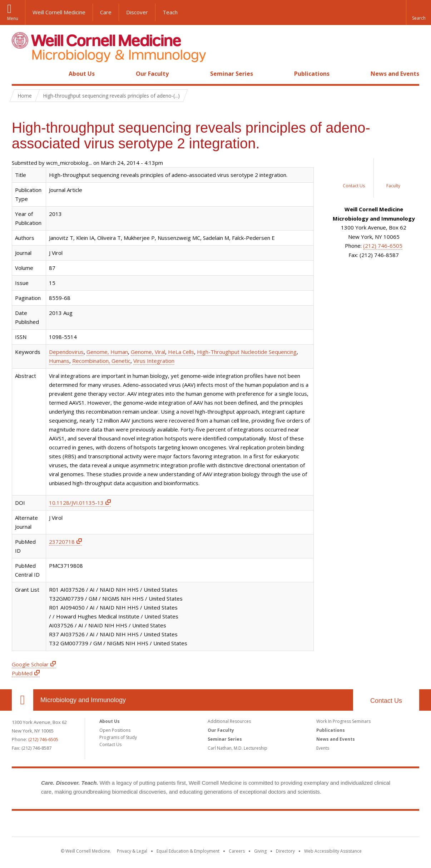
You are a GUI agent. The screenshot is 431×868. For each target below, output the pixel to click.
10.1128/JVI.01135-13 (76, 503)
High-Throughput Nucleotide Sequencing (247, 352)
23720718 (62, 542)
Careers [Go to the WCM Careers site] (237, 851)
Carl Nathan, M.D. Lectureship (237, 748)
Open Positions (115, 730)
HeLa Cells (181, 352)
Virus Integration (154, 361)
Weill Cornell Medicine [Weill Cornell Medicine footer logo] (215, 825)
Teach (170, 12)
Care (106, 12)
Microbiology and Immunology (83, 700)
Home (20, 74)
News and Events (395, 74)
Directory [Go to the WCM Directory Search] (285, 851)
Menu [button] (13, 18)
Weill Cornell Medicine (59, 12)
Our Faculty (152, 74)
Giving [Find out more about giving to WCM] (260, 851)
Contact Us (386, 701)
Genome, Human (107, 352)
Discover (137, 12)
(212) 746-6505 (383, 246)
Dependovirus (66, 352)
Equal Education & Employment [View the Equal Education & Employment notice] (188, 851)
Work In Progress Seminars (343, 721)
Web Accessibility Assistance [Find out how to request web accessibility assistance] (333, 851)
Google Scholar (30, 664)
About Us (82, 74)
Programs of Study (118, 737)
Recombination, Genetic (101, 361)
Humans (59, 361)
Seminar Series (232, 74)
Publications (312, 74)
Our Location (23, 700)
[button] (418, 13)
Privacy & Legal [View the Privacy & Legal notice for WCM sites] (132, 851)
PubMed (22, 673)
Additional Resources (229, 721)
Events (323, 748)
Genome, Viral (148, 352)
